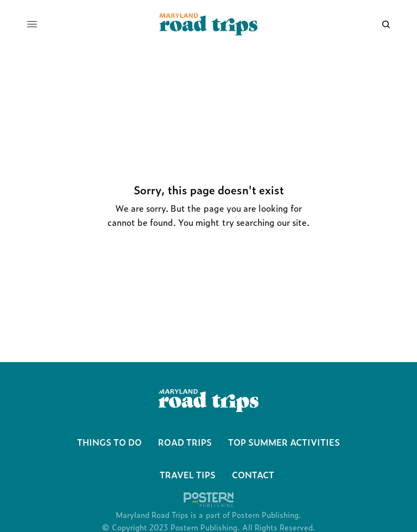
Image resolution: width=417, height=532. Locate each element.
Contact (253, 474)
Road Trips (185, 442)
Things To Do (109, 442)
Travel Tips (188, 474)
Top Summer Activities (284, 442)
